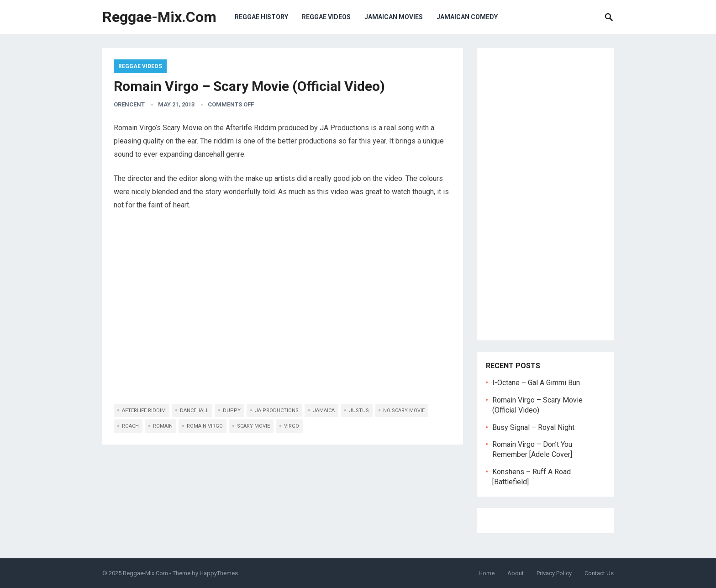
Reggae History (261, 17)
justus (359, 411)
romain (163, 426)
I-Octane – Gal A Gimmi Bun (536, 383)
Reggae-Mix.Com (159, 17)
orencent (129, 104)
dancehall (194, 411)
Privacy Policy (554, 573)
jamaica (324, 411)
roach (130, 426)
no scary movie (404, 411)
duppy (232, 411)
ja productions (277, 411)
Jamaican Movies (394, 17)
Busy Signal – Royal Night (533, 427)
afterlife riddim (144, 411)
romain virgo (205, 426)
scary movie (253, 426)
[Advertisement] (545, 194)
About (516, 573)
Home (487, 573)
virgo (292, 426)
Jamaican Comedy (467, 17)
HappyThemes (219, 573)
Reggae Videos (326, 17)
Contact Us (599, 573)
